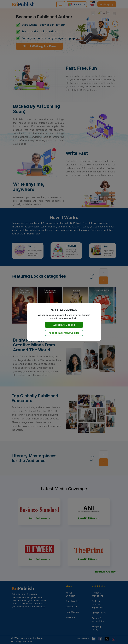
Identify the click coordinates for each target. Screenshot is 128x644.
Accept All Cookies (64, 325)
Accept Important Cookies (64, 333)
